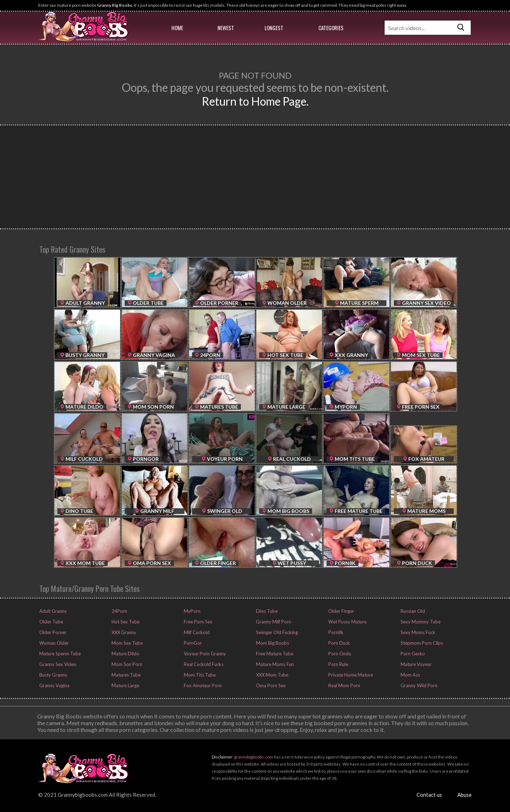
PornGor (192, 643)
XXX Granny (123, 632)
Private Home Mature (350, 675)
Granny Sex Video (57, 664)
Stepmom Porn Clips (421, 643)
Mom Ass (410, 675)
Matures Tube (126, 675)
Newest (226, 28)
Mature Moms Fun (274, 664)
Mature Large (125, 685)
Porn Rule (338, 664)
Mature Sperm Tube (59, 654)
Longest (274, 28)
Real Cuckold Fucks (203, 664)
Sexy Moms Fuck (417, 632)
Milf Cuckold (196, 632)
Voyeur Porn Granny (204, 654)
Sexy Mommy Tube (420, 622)
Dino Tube (266, 611)
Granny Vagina (54, 685)
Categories (331, 28)
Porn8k (335, 632)
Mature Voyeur (416, 664)
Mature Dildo (125, 654)
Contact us (429, 795)
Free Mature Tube (274, 654)
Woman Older (53, 643)
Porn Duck (339, 643)
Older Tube (51, 622)
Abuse (464, 795)
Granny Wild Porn (418, 685)
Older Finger (341, 611)
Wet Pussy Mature (347, 622)
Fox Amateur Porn (202, 685)
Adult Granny (53, 611)
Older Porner (52, 632)
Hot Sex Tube (125, 622)
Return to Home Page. (255, 101)
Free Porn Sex (198, 622)
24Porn (119, 611)
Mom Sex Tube (127, 643)
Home (177, 28)
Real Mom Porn (344, 685)
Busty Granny (53, 675)
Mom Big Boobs (272, 643)
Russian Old (412, 611)
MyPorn (192, 611)
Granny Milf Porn (273, 622)
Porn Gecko (412, 654)
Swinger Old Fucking (276, 632)
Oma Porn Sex (270, 685)
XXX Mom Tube (272, 675)
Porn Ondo (339, 654)
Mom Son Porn (126, 664)
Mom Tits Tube (199, 675)
